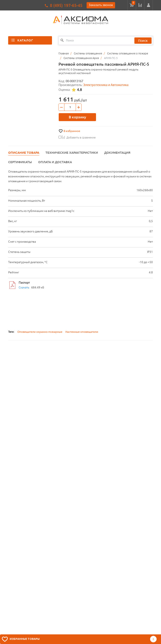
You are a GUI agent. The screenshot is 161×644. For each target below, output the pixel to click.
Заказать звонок (101, 5)
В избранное (72, 131)
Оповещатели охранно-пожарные (40, 332)
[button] (149, 5)
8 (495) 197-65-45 (66, 5)
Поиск (143, 41)
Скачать (24, 287)
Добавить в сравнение (77, 137)
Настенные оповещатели (82, 332)
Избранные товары (25, 639)
